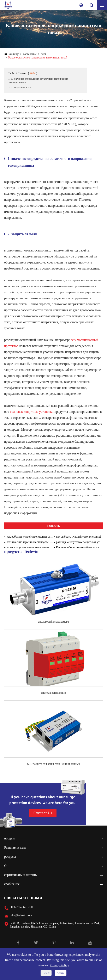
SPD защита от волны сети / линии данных (53, 764)
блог (44, 54)
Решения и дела (15, 847)
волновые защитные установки (32, 412)
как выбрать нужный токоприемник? (79, 537)
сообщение (30, 54)
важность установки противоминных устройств (30, 547)
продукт (10, 838)
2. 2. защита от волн (20, 87)
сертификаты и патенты (21, 875)
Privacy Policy (59, 965)
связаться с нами (23, 897)
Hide (33, 73)
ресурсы (10, 857)
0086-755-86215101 (22, 907)
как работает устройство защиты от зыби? (30, 537)
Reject (46, 973)
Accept (61, 973)
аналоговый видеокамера (53, 622)
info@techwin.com (21, 915)
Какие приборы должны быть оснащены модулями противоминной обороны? (79, 547)
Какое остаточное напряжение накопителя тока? (38, 58)
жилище (14, 54)
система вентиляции (53, 693)
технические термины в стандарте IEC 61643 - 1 (30, 542)
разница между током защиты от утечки (79, 542)
